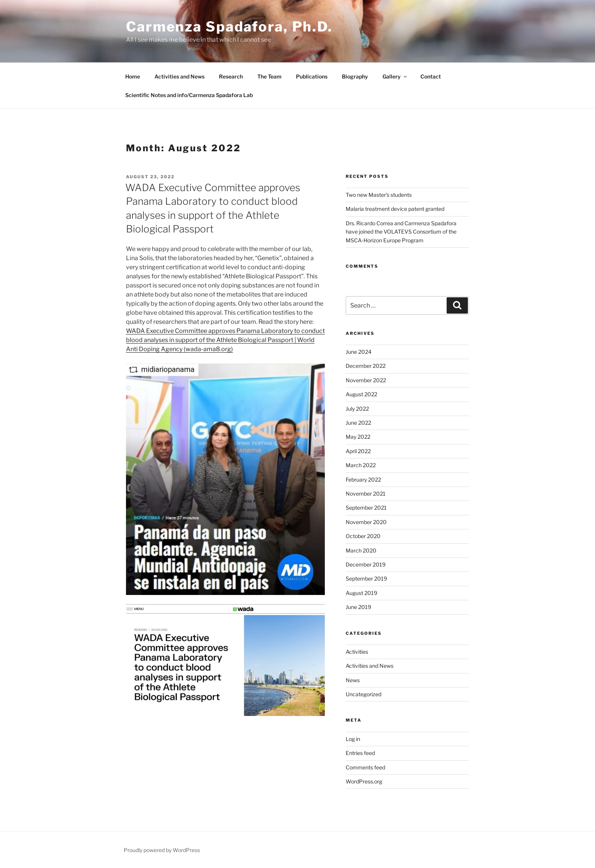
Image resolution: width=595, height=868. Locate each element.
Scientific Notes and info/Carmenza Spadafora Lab (189, 95)
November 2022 (366, 380)
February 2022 (363, 480)
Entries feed (360, 753)
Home (133, 76)
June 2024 (359, 352)
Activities (357, 652)
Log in (353, 739)
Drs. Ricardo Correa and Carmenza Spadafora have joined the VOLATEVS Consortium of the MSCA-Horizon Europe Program (401, 232)
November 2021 (366, 494)
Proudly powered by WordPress (162, 850)
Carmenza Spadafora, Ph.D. (229, 27)
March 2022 (361, 465)
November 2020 (366, 522)
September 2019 (366, 578)
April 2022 (358, 451)
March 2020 (361, 550)
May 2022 (358, 437)
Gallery (395, 76)
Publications (312, 76)
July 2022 (357, 409)
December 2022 (366, 366)
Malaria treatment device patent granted (395, 209)
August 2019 (361, 593)
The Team (269, 76)
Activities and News (179, 76)
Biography (355, 76)
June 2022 (358, 423)
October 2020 (363, 536)
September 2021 (366, 508)
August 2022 (361, 394)
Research (231, 76)
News (353, 680)
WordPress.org (364, 781)
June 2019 (358, 607)
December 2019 (366, 564)
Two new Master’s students (379, 195)
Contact (431, 76)
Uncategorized (364, 694)
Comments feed (365, 767)
